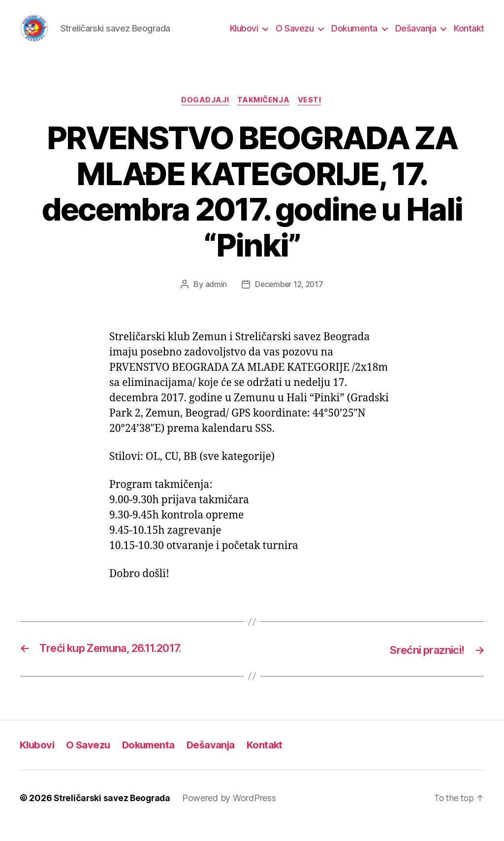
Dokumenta (354, 36)
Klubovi (244, 36)
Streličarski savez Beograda (114, 813)
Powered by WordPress (233, 813)
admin (214, 300)
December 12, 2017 (289, 300)
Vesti (313, 116)
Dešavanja (416, 36)
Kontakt (469, 36)
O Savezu (295, 36)
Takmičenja (264, 116)
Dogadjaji (204, 116)
